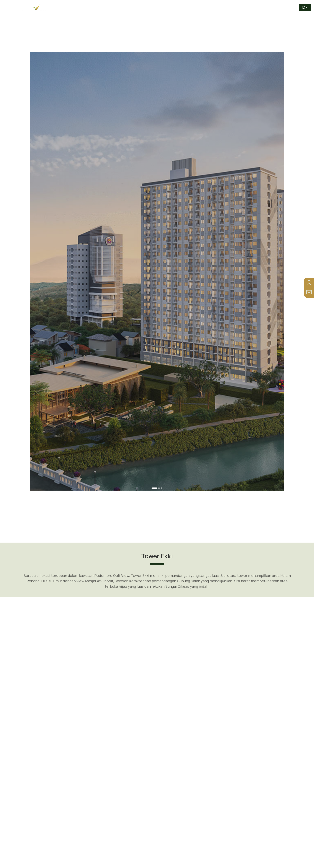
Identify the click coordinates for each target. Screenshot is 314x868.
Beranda (149, 7)
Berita (275, 7)
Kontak (289, 7)
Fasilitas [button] (256, 7)
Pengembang (171, 7)
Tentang (193, 7)
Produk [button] (210, 7)
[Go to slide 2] (158, 393)
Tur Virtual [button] (232, 7)
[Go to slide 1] (156, 393)
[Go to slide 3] (160, 393)
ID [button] (304, 7)
